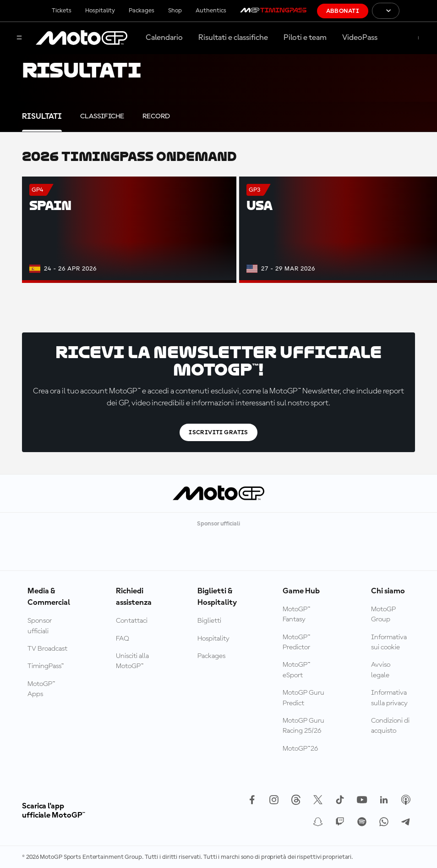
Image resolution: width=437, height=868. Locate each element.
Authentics (211, 11)
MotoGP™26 (300, 749)
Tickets (62, 11)
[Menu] (19, 38)
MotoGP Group (383, 614)
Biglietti (209, 621)
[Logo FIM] (418, 11)
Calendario (164, 38)
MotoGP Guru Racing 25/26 (303, 726)
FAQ (123, 639)
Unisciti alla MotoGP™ (132, 661)
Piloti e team (305, 38)
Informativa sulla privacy (389, 698)
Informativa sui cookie (389, 642)
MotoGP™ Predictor (297, 642)
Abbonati (343, 11)
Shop (175, 11)
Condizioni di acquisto (390, 726)
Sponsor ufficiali (40, 626)
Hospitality (100, 11)
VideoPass (360, 38)
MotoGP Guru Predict (303, 698)
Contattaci (132, 621)
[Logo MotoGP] (82, 38)
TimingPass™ (46, 666)
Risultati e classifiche (233, 38)
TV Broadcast (47, 649)
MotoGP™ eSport (297, 670)
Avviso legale (381, 670)
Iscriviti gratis (218, 432)
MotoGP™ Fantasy (297, 614)
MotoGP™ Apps (41, 689)
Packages (142, 11)
